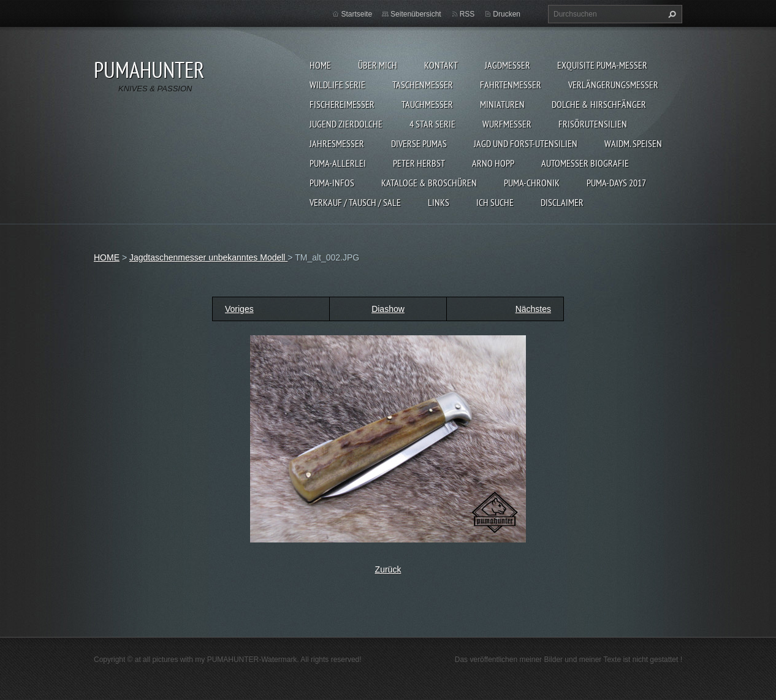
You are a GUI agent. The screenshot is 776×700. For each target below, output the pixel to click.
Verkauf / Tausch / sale (355, 202)
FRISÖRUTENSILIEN (593, 124)
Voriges (239, 309)
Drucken (507, 14)
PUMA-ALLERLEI (338, 163)
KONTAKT (441, 65)
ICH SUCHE (495, 202)
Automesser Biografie (585, 163)
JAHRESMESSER (337, 143)
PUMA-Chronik (532, 183)
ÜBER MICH (378, 65)
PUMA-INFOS (332, 183)
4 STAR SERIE (432, 124)
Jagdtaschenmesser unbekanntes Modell (208, 257)
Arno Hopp (493, 163)
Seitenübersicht (416, 14)
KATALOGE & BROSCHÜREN (429, 183)
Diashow (388, 309)
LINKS (439, 202)
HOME (320, 65)
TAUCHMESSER (427, 104)
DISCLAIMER (562, 202)
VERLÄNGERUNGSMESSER (613, 85)
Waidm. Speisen (633, 143)
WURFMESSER (507, 124)
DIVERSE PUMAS (419, 143)
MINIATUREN (502, 104)
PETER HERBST (419, 163)
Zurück (388, 569)
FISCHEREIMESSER (342, 104)
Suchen (671, 14)
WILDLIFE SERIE (337, 85)
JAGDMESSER (508, 65)
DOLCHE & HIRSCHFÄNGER (599, 104)
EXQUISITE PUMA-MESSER (602, 65)
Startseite (356, 14)
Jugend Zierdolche (346, 124)
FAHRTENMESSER (511, 85)
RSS (467, 14)
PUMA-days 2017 (616, 183)
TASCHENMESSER (423, 85)
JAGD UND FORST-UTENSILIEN (526, 143)
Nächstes (533, 309)
